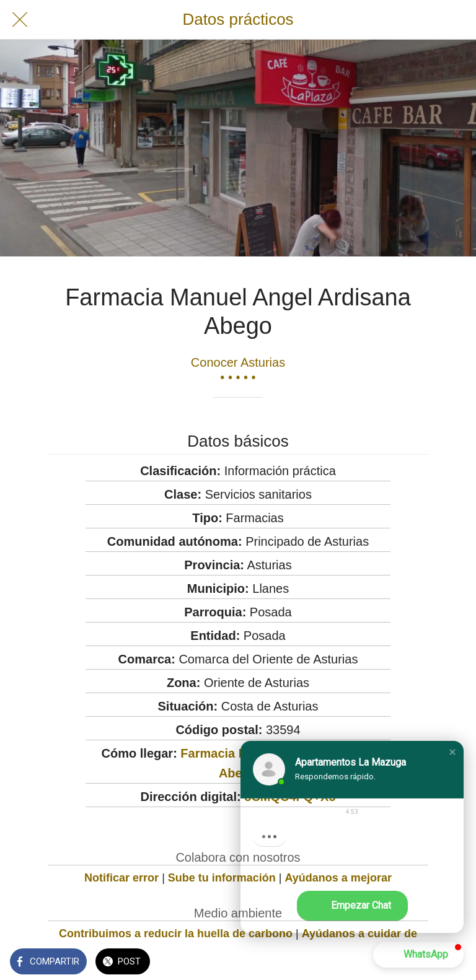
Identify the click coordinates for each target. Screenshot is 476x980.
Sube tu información (222, 878)
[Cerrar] (20, 20)
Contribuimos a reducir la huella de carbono (176, 934)
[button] (452, 752)
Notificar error (121, 878)
